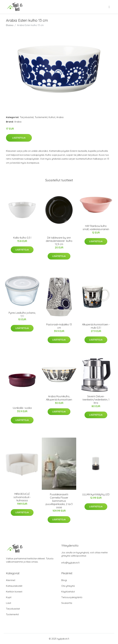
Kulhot (52, 117)
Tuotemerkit (41, 117)
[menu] (109, 7)
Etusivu (10, 25)
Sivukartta (67, 603)
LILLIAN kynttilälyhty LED (96, 494)
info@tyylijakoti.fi (70, 563)
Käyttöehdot (68, 592)
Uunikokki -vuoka (22, 408)
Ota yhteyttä (68, 586)
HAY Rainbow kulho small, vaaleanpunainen (96, 228)
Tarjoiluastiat (27, 117)
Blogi (64, 580)
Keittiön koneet (14, 592)
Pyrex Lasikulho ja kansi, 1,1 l (22, 314)
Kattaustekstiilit (14, 586)
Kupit (9, 597)
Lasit (9, 603)
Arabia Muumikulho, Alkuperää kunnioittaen (59, 398)
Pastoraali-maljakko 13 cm (59, 326)
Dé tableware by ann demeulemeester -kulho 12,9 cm (59, 241)
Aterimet (11, 580)
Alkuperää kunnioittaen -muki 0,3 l (96, 326)
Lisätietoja (19, 138)
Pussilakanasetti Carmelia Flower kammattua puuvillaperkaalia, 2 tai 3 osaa (59, 501)
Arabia (60, 117)
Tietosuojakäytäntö (72, 597)
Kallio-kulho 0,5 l (22, 238)
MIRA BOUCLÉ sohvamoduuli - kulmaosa (22, 497)
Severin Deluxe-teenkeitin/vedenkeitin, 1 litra (96, 400)
